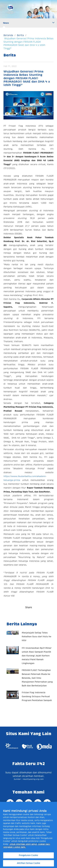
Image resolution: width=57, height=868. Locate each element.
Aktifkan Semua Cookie (29, 863)
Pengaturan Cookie (28, 855)
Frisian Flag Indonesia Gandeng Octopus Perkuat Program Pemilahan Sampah (37, 696)
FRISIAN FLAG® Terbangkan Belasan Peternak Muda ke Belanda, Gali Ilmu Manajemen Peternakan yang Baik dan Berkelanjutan (37, 678)
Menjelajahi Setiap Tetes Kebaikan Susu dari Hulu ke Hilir (36, 637)
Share (29, 607)
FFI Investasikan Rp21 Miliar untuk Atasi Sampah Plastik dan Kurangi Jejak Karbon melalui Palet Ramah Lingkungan (37, 656)
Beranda (8, 35)
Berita (20, 35)
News (6, 23)
